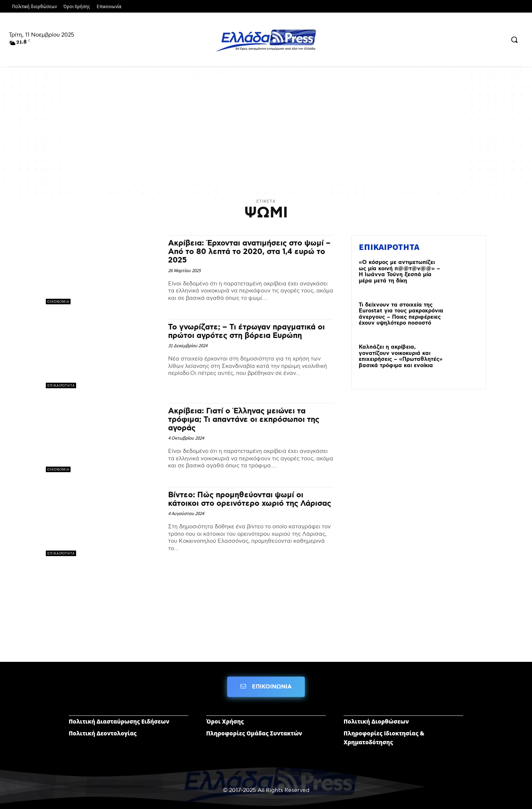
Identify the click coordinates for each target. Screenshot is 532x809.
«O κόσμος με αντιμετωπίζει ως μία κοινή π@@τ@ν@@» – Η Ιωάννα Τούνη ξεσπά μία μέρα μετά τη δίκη (399, 272)
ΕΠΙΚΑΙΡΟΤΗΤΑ (61, 385)
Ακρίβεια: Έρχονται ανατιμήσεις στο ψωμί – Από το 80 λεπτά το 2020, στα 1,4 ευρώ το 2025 (249, 252)
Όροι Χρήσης (225, 721)
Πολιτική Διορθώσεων (376, 721)
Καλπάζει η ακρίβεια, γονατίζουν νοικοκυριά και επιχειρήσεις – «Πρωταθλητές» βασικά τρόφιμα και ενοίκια (401, 356)
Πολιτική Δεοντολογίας (103, 733)
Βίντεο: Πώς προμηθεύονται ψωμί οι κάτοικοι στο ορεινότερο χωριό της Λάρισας (250, 499)
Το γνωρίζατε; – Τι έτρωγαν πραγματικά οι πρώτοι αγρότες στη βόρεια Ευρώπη (246, 331)
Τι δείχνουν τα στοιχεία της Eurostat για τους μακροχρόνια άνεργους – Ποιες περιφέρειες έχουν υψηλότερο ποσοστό (401, 314)
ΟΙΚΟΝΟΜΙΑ (58, 302)
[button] (514, 40)
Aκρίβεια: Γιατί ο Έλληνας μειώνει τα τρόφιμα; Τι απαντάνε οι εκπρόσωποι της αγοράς (244, 420)
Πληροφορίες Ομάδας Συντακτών (254, 733)
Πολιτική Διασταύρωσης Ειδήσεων (119, 721)
